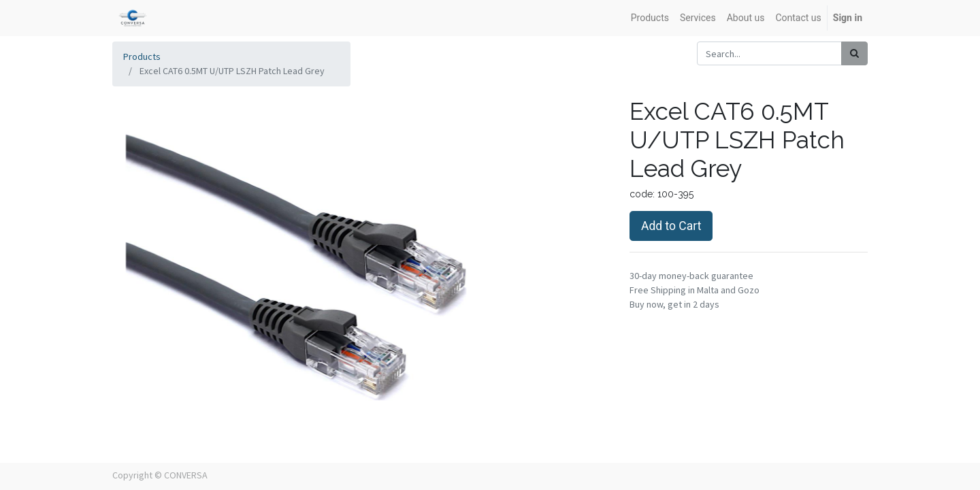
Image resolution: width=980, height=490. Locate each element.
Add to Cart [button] (671, 226)
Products (142, 56)
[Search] (854, 53)
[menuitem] (650, 18)
